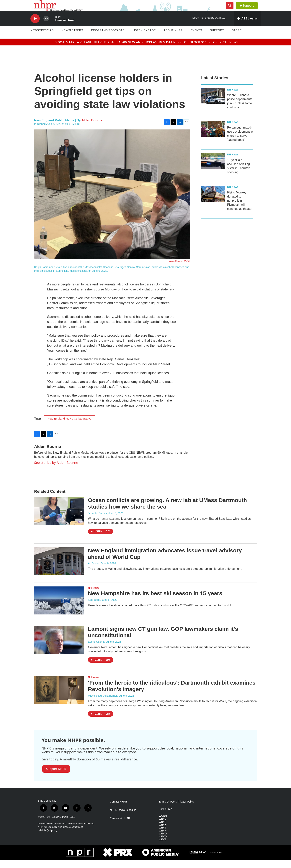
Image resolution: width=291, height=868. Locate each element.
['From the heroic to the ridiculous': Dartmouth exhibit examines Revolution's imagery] (59, 698)
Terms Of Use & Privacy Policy (176, 810)
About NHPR (173, 39)
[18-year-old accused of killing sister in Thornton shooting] (213, 170)
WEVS (162, 848)
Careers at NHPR (120, 827)
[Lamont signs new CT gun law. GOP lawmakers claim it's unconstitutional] (59, 648)
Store (237, 39)
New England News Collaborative (70, 427)
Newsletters (72, 39)
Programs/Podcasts (108, 39)
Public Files (165, 817)
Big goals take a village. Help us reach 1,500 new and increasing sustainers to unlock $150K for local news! (145, 50)
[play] (35, 27)
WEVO (163, 842)
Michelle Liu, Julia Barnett (103, 704)
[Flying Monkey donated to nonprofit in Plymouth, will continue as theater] (213, 202)
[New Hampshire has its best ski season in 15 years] (59, 609)
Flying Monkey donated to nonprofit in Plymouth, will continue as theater (240, 209)
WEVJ (162, 836)
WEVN (163, 839)
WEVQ (163, 845)
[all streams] (247, 27)
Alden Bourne (92, 129)
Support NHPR (56, 777)
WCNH (163, 824)
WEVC (163, 827)
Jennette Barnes (97, 522)
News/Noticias (42, 39)
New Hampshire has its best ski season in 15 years (155, 602)
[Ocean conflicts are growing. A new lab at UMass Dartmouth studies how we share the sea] (59, 519)
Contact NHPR (118, 810)
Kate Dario (94, 608)
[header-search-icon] (231, 10)
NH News (233, 98)
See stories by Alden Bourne (56, 471)
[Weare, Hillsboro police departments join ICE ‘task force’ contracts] (213, 105)
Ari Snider (94, 572)
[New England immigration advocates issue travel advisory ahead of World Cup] (59, 570)
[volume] (46, 27)
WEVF (162, 830)
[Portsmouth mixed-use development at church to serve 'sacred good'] (213, 137)
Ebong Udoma (96, 650)
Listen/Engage (144, 39)
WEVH (163, 833)
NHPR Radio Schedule (123, 818)
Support (251, 10)
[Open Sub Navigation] (56, 39)
